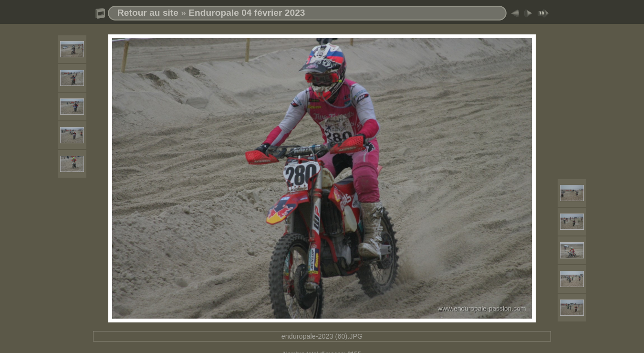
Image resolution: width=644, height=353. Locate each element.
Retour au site (148, 13)
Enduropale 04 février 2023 (247, 13)
